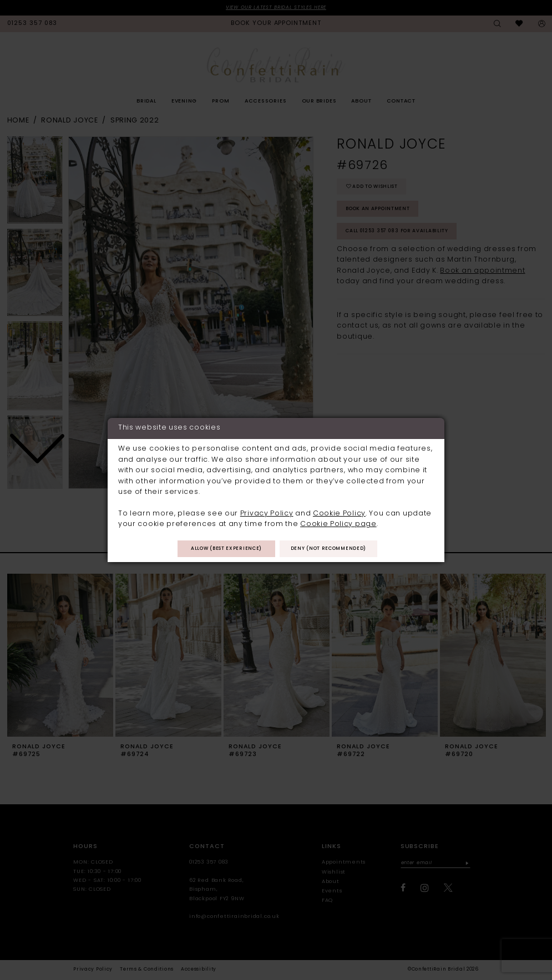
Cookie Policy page (338, 524)
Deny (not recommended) (334, 550)
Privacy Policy (267, 513)
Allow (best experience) (221, 550)
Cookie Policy (339, 513)
